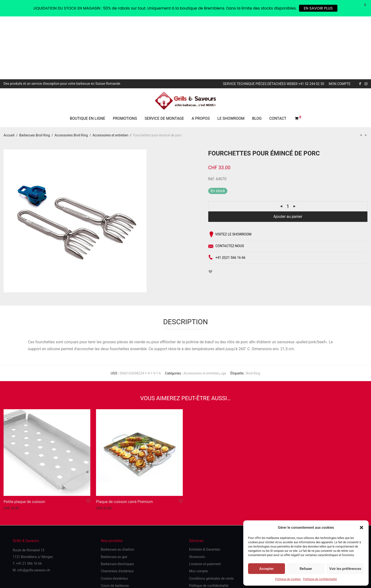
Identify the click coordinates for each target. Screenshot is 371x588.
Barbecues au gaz (114, 494)
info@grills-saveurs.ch (34, 508)
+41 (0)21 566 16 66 (227, 195)
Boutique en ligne (88, 56)
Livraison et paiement (205, 501)
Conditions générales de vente (211, 516)
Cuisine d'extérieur (114, 516)
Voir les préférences (345, 569)
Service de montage (164, 56)
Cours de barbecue (115, 523)
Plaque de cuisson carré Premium (125, 439)
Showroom (197, 494)
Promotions (125, 56)
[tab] (186, 257)
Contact (278, 56)
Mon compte (340, 21)
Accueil (9, 72)
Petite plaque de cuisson (24, 439)
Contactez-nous (226, 184)
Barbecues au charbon (117, 487)
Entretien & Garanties (205, 487)
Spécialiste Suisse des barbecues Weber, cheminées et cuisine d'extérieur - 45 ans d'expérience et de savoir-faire (129, 549)
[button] (361, 528)
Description (186, 259)
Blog (257, 56)
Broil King (253, 311)
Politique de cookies (288, 579)
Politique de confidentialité (320, 579)
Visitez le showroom (230, 172)
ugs (223, 311)
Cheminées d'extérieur (117, 508)
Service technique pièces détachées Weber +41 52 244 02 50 (273, 21)
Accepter (266, 569)
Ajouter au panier (288, 154)
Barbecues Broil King (35, 72)
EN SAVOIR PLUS (318, 8)
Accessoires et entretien (110, 72)
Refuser (306, 569)
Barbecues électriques (117, 501)
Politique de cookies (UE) (22, 550)
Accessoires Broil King (71, 72)
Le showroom (231, 56)
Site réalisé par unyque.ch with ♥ (185, 564)
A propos (201, 56)
